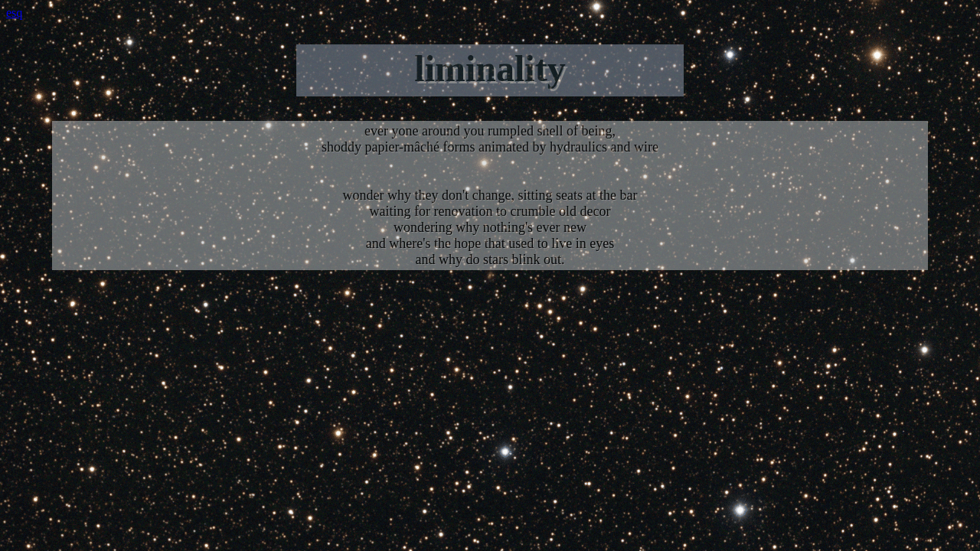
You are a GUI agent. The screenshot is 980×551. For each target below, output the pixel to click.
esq (14, 13)
